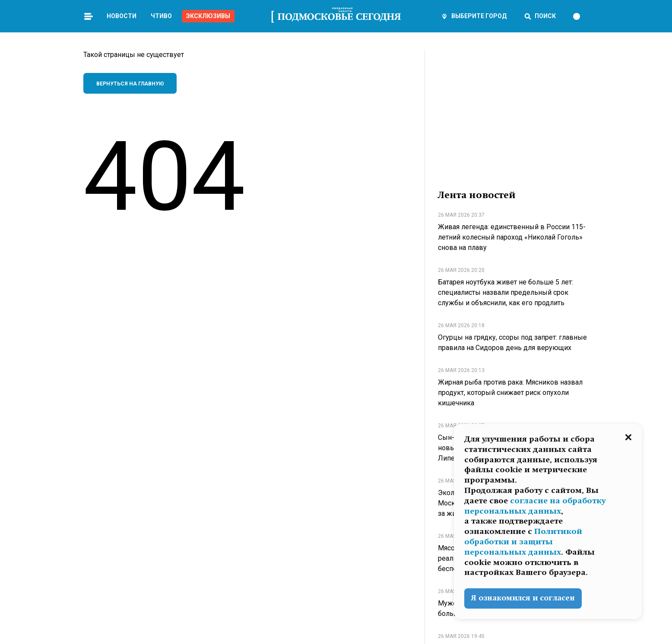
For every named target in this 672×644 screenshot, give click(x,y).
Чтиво (161, 16)
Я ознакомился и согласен (523, 598)
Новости (122, 16)
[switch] (580, 16)
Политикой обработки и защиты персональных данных (523, 542)
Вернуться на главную (130, 84)
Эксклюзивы (208, 16)
